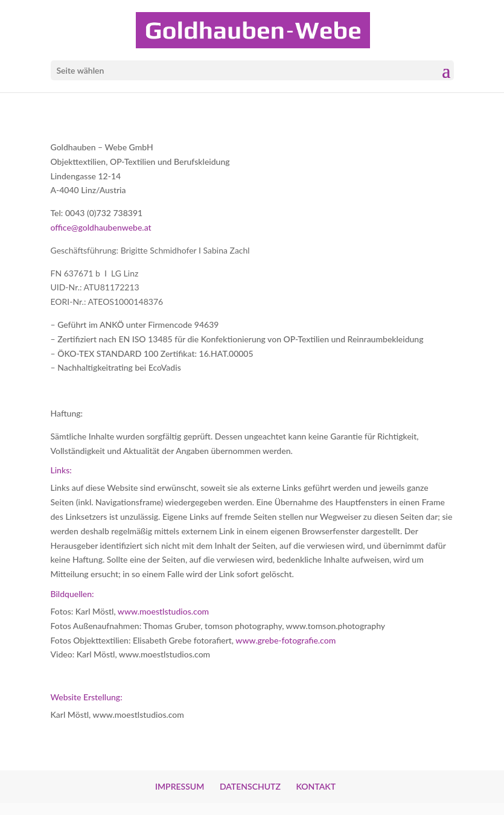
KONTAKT (316, 786)
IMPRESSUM (180, 786)
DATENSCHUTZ (250, 786)
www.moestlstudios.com (163, 611)
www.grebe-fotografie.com (285, 640)
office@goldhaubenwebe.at (101, 227)
